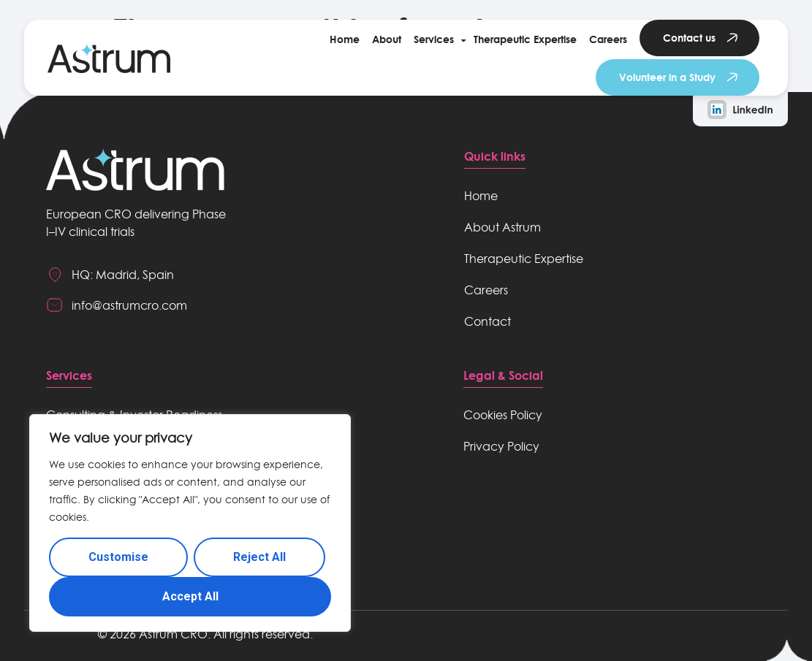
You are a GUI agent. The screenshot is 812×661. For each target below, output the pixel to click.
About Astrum (502, 227)
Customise (118, 557)
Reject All (259, 557)
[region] (190, 523)
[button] (437, 39)
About (387, 39)
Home (345, 39)
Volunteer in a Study (667, 77)
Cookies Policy (503, 415)
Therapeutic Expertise (525, 39)
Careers (608, 39)
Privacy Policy (501, 446)
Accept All (190, 596)
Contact (487, 321)
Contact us (689, 38)
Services (434, 39)
